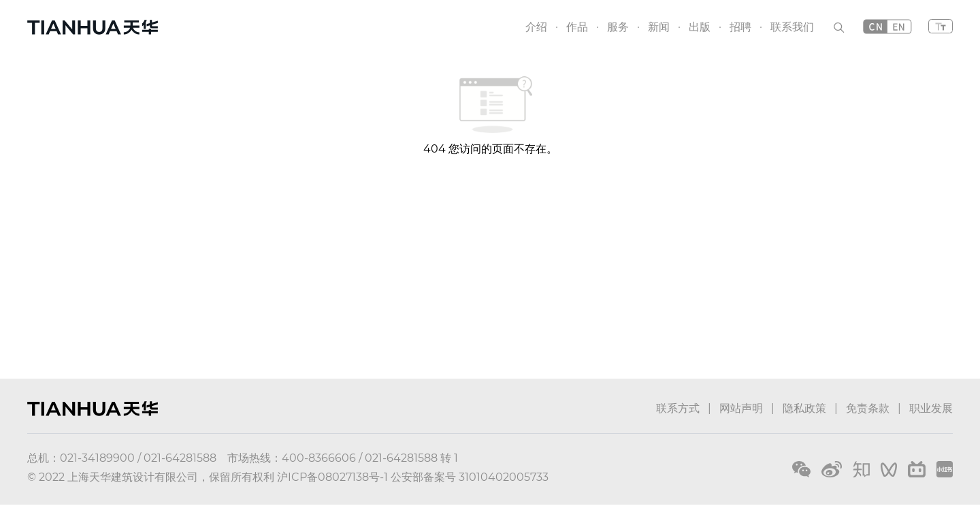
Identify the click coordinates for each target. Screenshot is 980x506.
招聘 (740, 27)
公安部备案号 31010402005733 (470, 477)
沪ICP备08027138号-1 (332, 477)
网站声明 (741, 408)
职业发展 (931, 408)
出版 (700, 27)
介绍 (536, 27)
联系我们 (792, 27)
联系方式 (678, 408)
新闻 (659, 27)
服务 (618, 27)
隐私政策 (804, 408)
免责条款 (868, 408)
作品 (577, 27)
